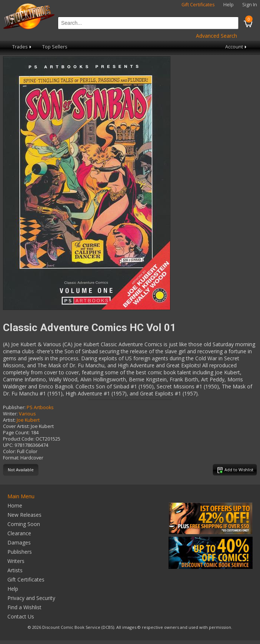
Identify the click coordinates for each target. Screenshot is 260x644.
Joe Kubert (28, 420)
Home (15, 505)
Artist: (9, 420)
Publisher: (14, 407)
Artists (15, 570)
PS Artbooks (40, 407)
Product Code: (19, 439)
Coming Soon (24, 524)
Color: (9, 451)
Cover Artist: (16, 426)
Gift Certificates (198, 5)
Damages (19, 542)
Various (27, 414)
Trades (22, 47)
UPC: (8, 445)
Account (236, 47)
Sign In (250, 5)
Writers (16, 561)
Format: (11, 458)
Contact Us (21, 616)
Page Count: (16, 433)
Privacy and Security (31, 598)
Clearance (19, 533)
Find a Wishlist (24, 607)
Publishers (20, 552)
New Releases (24, 515)
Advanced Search (216, 36)
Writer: (10, 414)
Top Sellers (55, 47)
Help (229, 5)
